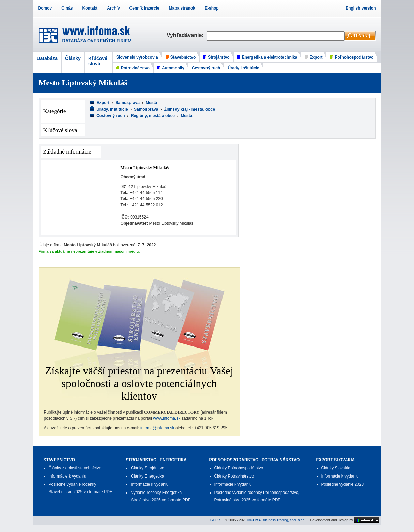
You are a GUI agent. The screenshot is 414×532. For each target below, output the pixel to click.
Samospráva (128, 103)
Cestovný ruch (206, 68)
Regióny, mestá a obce (153, 116)
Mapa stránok (182, 8)
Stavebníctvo (183, 57)
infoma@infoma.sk (157, 428)
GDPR (215, 520)
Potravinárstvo (135, 68)
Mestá (151, 103)
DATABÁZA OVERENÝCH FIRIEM (97, 41)
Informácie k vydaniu (67, 476)
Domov (45, 8)
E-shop (212, 8)
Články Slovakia (336, 468)
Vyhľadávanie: (187, 35)
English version (361, 8)
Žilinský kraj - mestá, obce (190, 109)
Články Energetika (147, 476)
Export (316, 57)
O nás (67, 8)
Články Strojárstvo (147, 468)
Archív (113, 8)
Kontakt (90, 8)
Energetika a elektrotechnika (270, 57)
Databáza (47, 58)
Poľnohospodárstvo (354, 57)
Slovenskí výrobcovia (137, 57)
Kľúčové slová (98, 61)
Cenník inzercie (144, 8)
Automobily (173, 68)
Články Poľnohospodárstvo (239, 468)
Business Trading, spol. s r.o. (276, 520)
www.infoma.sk (167, 418)
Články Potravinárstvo (234, 476)
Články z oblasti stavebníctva (75, 468)
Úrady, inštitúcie (243, 68)
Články (73, 58)
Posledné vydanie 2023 (343, 484)
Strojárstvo (219, 57)
